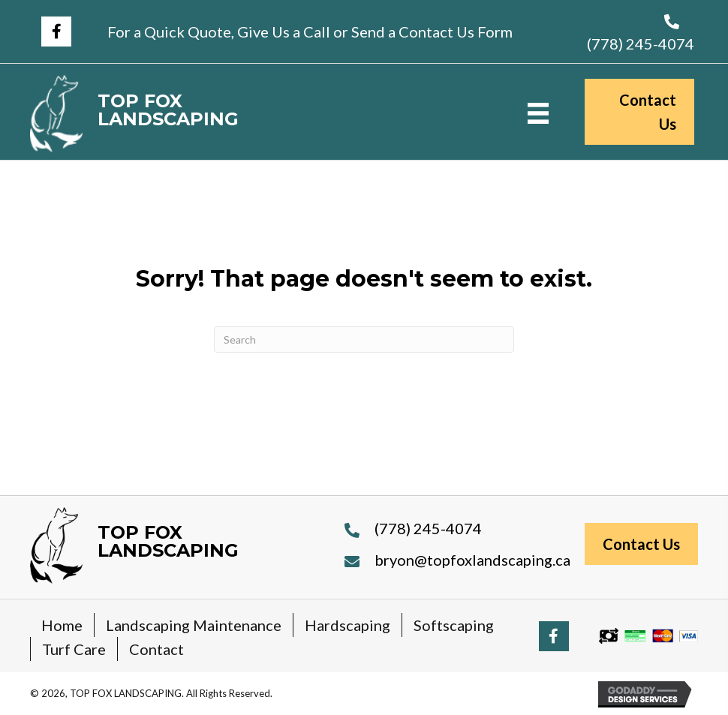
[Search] (364, 339)
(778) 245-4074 (641, 44)
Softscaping (454, 625)
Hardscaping (347, 625)
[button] (56, 32)
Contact (156, 649)
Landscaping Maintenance (194, 625)
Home (62, 625)
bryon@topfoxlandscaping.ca (472, 560)
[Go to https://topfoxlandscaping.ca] (208, 114)
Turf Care (74, 649)
